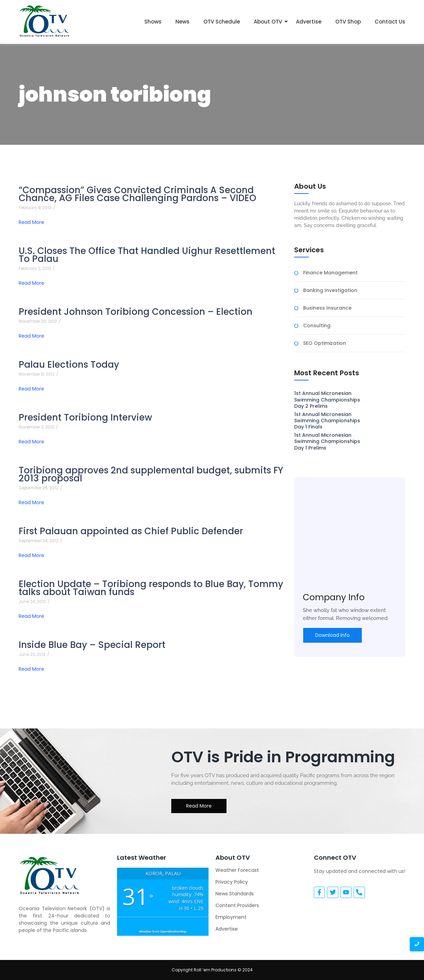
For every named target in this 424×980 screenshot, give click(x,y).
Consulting (317, 326)
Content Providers (237, 905)
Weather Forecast (237, 870)
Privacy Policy (232, 882)
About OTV (268, 22)
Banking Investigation (330, 290)
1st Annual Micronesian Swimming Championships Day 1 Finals (327, 421)
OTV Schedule (222, 22)
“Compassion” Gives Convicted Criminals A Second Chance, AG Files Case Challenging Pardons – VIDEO (137, 194)
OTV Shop (348, 22)
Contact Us (390, 22)
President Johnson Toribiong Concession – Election (136, 312)
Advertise (309, 22)
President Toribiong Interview (85, 418)
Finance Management (330, 273)
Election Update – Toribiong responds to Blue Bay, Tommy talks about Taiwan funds (151, 588)
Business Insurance (327, 308)
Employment (231, 917)
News (182, 22)
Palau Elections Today (69, 365)
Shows (153, 22)
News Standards (235, 894)
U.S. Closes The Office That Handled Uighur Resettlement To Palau (147, 255)
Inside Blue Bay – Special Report (92, 645)
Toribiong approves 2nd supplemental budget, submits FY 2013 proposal (151, 474)
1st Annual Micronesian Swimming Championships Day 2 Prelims (327, 400)
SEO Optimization (325, 343)
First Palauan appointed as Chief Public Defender (131, 531)
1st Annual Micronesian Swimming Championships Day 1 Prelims (327, 441)
